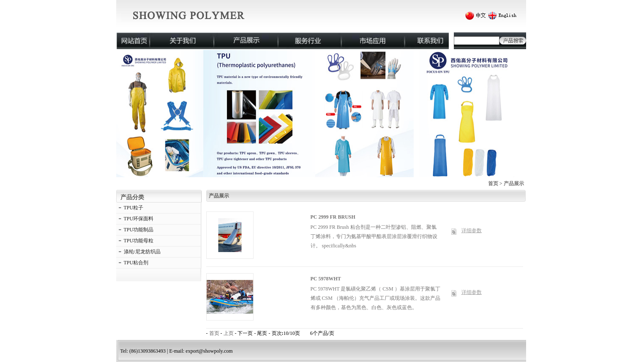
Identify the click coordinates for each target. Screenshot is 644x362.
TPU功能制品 (139, 230)
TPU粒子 (134, 208)
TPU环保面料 (139, 219)
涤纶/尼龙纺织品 (142, 252)
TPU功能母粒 (139, 241)
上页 (229, 333)
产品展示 (514, 184)
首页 (493, 184)
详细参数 (472, 230)
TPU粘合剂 (136, 263)
